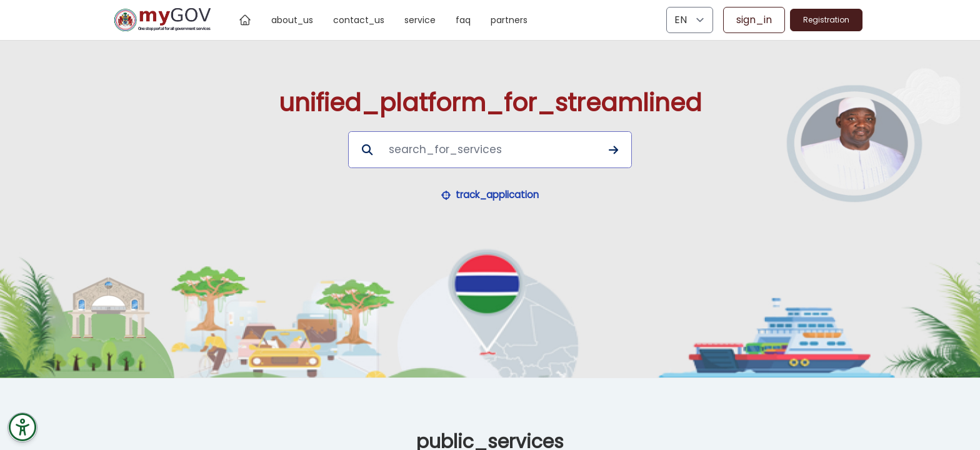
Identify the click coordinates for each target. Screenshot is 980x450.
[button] (490, 195)
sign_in (754, 20)
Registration (826, 20)
